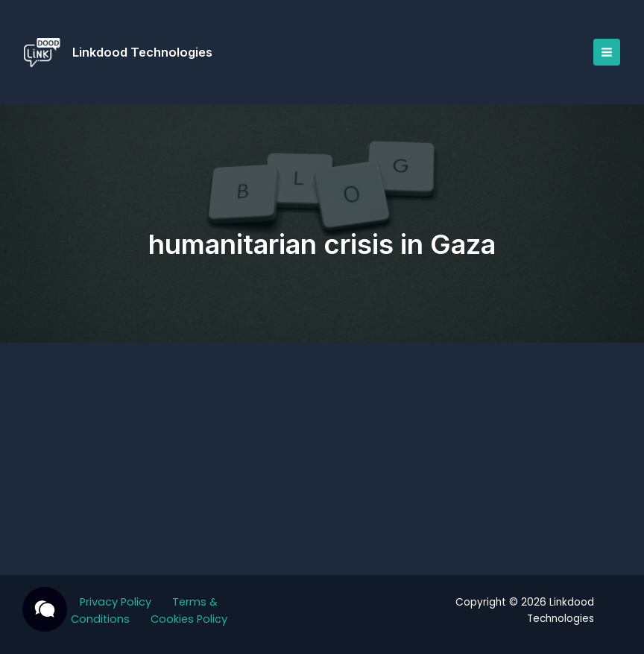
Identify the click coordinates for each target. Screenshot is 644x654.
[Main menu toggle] (607, 52)
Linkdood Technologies (142, 52)
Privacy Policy (116, 602)
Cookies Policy (189, 619)
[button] (45, 609)
